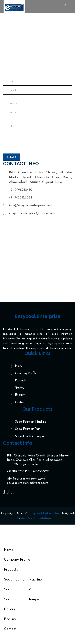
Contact (20, 403)
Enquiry (20, 395)
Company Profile (26, 374)
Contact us (45, 46)
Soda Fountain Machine (31, 422)
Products (21, 381)
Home (26, 46)
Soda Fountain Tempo (29, 437)
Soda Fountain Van (28, 429)
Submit (12, 157)
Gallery (20, 388)
